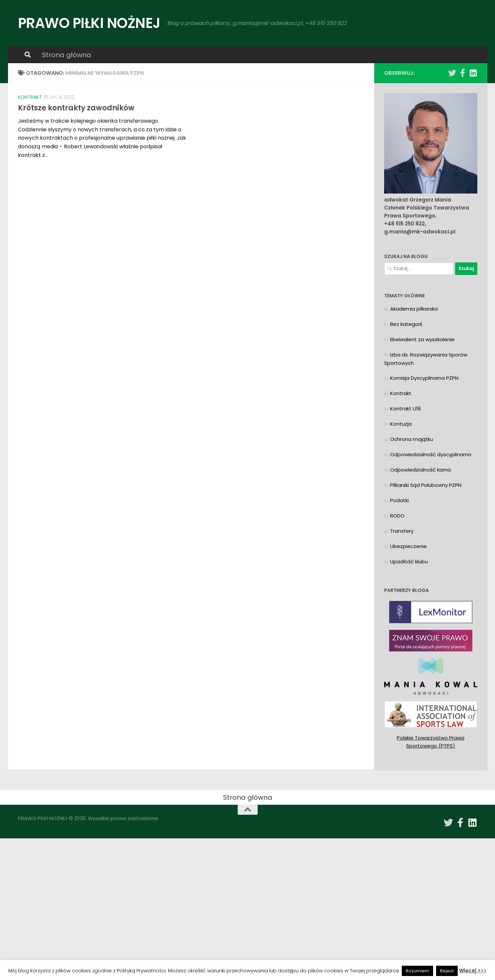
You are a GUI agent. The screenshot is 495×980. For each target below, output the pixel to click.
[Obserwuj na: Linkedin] (473, 73)
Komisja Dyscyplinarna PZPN (424, 378)
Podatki (399, 500)
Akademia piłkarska (414, 309)
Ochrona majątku (412, 439)
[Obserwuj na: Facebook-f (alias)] (463, 73)
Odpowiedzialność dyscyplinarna (431, 454)
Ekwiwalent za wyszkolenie (422, 339)
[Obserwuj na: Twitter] (452, 73)
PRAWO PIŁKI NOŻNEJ (89, 23)
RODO (397, 516)
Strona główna (67, 55)
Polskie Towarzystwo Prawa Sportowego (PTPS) (431, 742)
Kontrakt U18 (405, 409)
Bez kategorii (406, 324)
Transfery (402, 531)
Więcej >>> (473, 971)
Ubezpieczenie (408, 546)
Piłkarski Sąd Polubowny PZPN (426, 485)
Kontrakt (30, 97)
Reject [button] (447, 971)
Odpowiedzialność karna (420, 470)
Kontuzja (401, 424)
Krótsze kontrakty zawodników (76, 108)
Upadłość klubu (409, 561)
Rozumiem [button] (417, 971)
